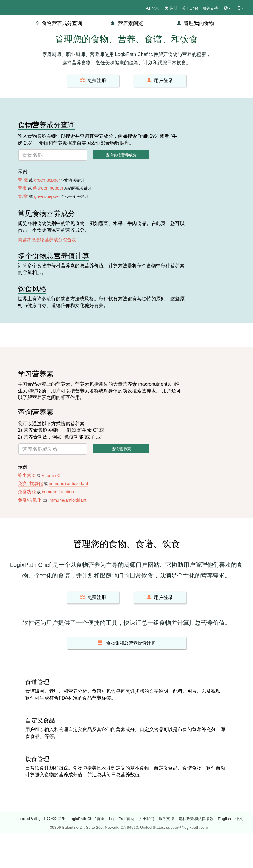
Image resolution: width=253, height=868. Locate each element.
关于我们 (146, 819)
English (224, 819)
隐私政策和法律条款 (196, 819)
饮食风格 (32, 289)
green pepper (47, 180)
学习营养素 (36, 374)
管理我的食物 (199, 23)
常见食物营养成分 (46, 214)
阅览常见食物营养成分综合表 (47, 240)
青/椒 (23, 196)
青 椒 (23, 180)
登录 (153, 8)
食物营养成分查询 (62, 23)
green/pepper (47, 196)
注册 (171, 8)
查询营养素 (36, 412)
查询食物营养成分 (121, 155)
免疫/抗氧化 (30, 500)
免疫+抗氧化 (30, 484)
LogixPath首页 (122, 819)
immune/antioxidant (67, 500)
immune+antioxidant (68, 484)
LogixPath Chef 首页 (86, 819)
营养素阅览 (131, 23)
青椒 (22, 188)
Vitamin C (51, 476)
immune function (58, 492)
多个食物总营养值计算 (54, 256)
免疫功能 (27, 492)
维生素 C (27, 476)
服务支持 (210, 8)
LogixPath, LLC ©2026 (42, 819)
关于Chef (190, 8)
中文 (239, 819)
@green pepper (48, 188)
